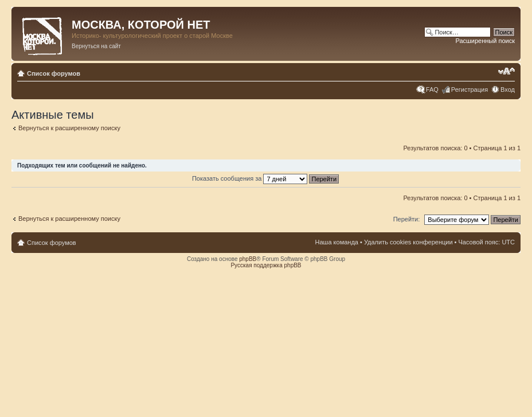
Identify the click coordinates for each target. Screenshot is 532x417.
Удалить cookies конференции (408, 242)
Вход (508, 89)
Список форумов (54, 73)
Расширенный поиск (485, 41)
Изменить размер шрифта (506, 71)
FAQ (432, 89)
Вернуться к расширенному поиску (69, 128)
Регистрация (470, 89)
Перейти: (407, 219)
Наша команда (337, 242)
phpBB (248, 259)
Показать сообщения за (265, 178)
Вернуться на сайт (96, 46)
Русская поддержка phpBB (266, 265)
